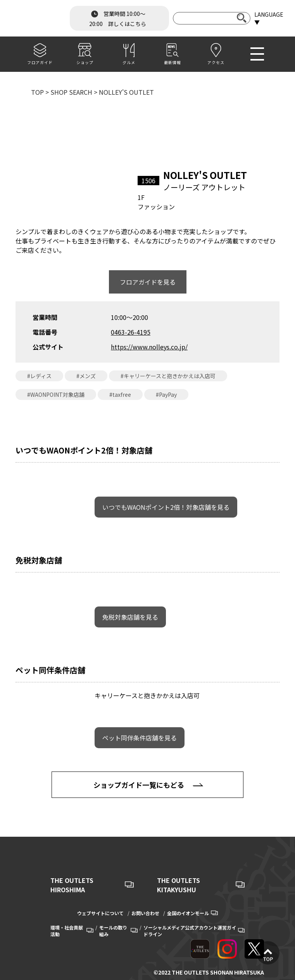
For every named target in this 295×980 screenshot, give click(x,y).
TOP (37, 92)
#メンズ (86, 376)
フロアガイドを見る (148, 282)
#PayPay (166, 394)
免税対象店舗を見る (130, 617)
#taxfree (120, 394)
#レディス (39, 376)
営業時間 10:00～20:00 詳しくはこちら (118, 18)
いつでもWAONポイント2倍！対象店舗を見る (166, 507)
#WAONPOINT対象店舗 (56, 394)
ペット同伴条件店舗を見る (140, 738)
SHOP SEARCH (71, 92)
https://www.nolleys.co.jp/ (149, 347)
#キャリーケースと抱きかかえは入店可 (168, 376)
